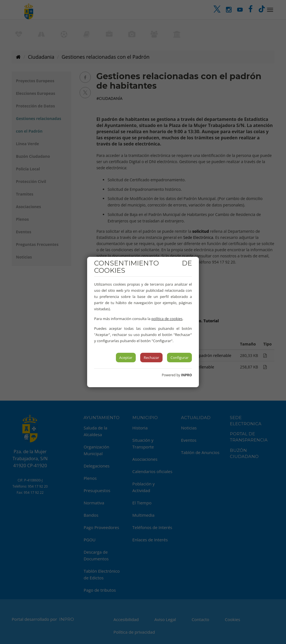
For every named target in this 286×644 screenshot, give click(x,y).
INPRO (186, 375)
